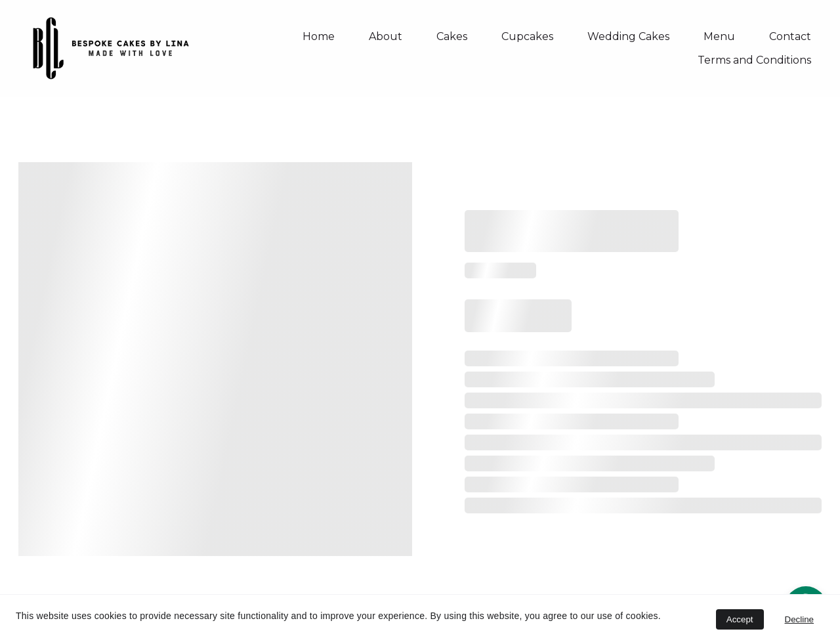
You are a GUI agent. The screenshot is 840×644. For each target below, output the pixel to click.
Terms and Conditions (754, 60)
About (386, 36)
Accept (740, 619)
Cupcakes (527, 36)
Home (319, 36)
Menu (719, 36)
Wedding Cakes (628, 36)
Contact (790, 36)
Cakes (452, 36)
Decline (799, 619)
